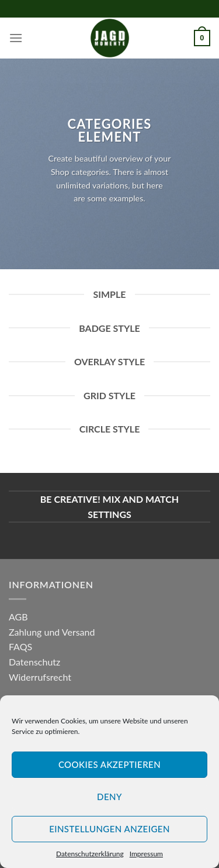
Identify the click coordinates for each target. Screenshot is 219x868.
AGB (18, 617)
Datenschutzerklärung (90, 854)
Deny (109, 797)
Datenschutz (34, 662)
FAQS (20, 646)
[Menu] (16, 38)
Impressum (146, 854)
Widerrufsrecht (40, 677)
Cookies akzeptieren (109, 764)
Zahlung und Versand (52, 632)
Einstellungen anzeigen (109, 829)
